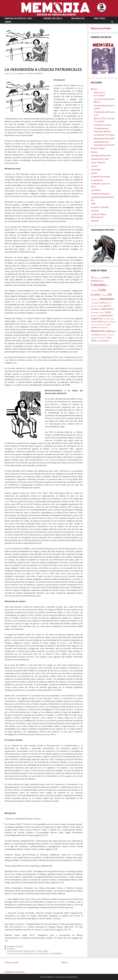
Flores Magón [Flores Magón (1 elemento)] (95, 303)
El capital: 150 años (100, 207)
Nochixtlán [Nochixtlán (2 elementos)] (98, 322)
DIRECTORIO (100, 18)
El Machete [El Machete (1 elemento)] (104, 295)
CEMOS (8, 22)
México (94, 89)
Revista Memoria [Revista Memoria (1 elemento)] (103, 328)
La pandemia (97, 180)
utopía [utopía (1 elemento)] (98, 341)
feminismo (11, 949)
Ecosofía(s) (96, 169)
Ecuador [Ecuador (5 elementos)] (96, 294)
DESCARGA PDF (78, 18)
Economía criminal (102, 125)
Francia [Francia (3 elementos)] (103, 303)
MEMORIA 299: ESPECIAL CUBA (22, 18)
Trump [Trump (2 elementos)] (109, 337)
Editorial (95, 221)
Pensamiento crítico (100, 159)
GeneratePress (71, 977)
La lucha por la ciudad (104, 135)
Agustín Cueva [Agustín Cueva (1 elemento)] (99, 278)
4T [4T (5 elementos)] (92, 277)
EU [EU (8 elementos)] (110, 294)
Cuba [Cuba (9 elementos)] (102, 290)
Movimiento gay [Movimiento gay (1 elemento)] (96, 316)
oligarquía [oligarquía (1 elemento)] (106, 322)
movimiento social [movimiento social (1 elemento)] (108, 319)
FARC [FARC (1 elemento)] (92, 300)
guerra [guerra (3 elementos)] (108, 306)
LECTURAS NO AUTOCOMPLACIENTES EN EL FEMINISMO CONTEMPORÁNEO (35, 953)
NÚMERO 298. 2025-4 (53, 18)
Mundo (94, 152)
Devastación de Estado (104, 138)
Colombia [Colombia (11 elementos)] (98, 285)
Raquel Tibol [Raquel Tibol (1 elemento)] (102, 325)
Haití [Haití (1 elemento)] (99, 309)
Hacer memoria (98, 162)
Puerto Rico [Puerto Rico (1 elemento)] (94, 325)
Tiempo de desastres (100, 194)
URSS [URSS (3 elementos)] (93, 340)
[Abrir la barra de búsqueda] (112, 22)
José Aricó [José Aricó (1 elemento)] (102, 312)
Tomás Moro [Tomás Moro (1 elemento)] (102, 338)
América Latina (98, 148)
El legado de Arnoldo (100, 177)
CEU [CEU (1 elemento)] (103, 281)
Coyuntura (96, 190)
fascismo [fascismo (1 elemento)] (97, 300)
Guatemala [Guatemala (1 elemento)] (101, 306)
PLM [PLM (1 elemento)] (111, 322)
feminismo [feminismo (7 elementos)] (107, 299)
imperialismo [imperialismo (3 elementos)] (107, 309)
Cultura (94, 166)
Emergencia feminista (15, 946)
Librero (94, 173)
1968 (93, 204)
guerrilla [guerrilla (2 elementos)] (94, 309)
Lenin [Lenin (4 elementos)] (108, 312)
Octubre (95, 211)
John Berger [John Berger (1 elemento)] (94, 312)
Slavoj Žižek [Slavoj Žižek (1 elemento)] (104, 335)
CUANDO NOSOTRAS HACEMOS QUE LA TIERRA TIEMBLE (28, 951)
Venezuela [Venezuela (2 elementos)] (105, 341)
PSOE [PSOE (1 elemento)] (114, 322)
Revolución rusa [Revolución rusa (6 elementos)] (101, 331)
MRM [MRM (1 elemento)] (92, 322)
